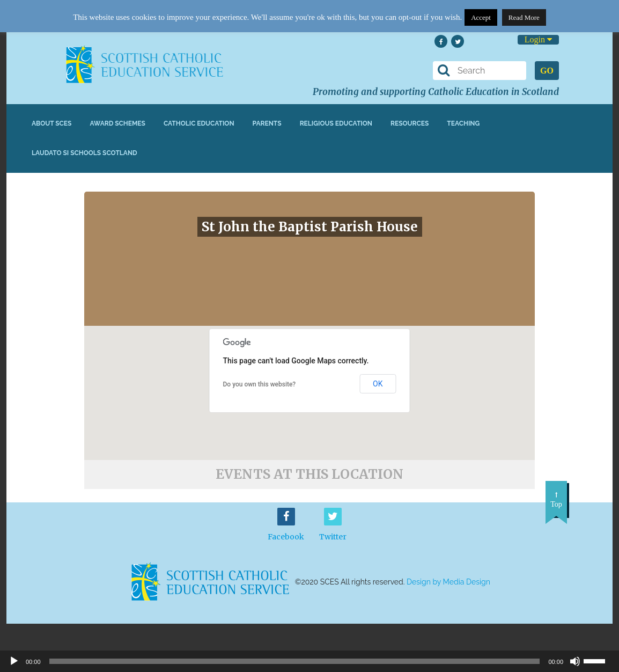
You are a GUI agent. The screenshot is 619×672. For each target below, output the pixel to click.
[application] (309, 661)
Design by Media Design (448, 582)
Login (538, 39)
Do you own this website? (260, 384)
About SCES (51, 123)
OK (378, 384)
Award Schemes (117, 123)
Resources (410, 123)
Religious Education (336, 123)
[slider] (599, 660)
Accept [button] (481, 17)
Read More (524, 17)
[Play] (14, 661)
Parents (267, 123)
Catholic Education (199, 123)
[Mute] (575, 661)
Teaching (463, 123)
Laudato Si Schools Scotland (84, 153)
